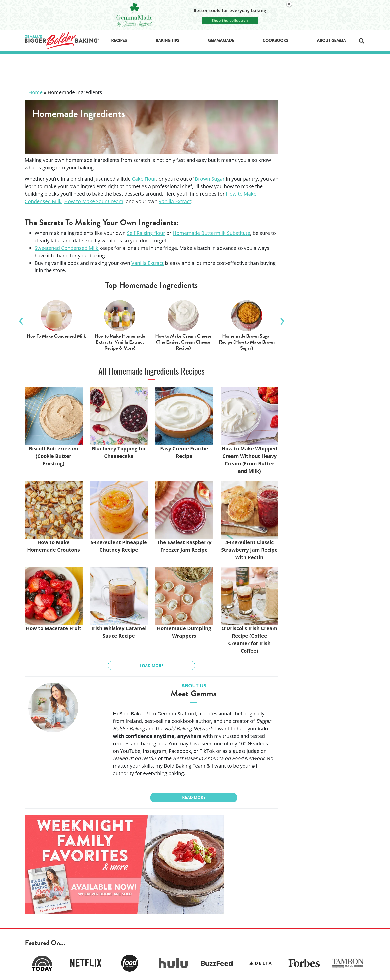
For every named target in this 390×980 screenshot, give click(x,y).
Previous (21, 319)
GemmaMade (221, 40)
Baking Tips (167, 40)
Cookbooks (275, 40)
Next (282, 319)
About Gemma (331, 40)
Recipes (119, 40)
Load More (152, 666)
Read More (194, 797)
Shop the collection (230, 20)
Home (35, 92)
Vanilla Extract (147, 263)
